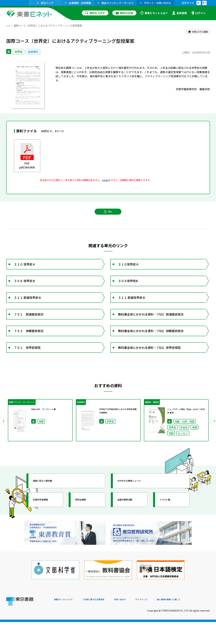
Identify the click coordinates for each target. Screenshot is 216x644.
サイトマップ (161, 622)
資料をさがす (95, 13)
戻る (108, 217)
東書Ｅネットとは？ (154, 13)
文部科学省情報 (45, 531)
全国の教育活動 (130, 531)
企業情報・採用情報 (78, 3)
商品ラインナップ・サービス (116, 3)
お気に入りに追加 (196, 32)
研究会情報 (85, 531)
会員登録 (180, 13)
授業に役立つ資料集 (48, 512)
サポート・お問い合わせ (156, 3)
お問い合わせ (135, 622)
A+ (204, 3)
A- (199, 3)
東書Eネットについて (67, 622)
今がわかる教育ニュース (136, 512)
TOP (9, 26)
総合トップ (45, 3)
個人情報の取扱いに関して (194, 622)
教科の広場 (124, 13)
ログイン (198, 13)
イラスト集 (169, 531)
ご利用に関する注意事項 (103, 622)
